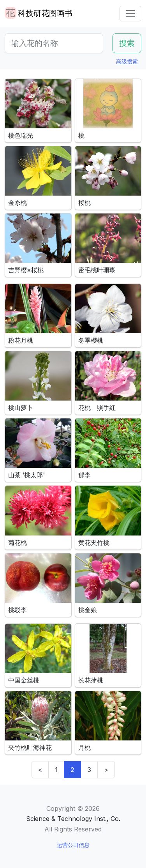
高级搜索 (127, 61)
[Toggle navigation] (130, 14)
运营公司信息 (73, 845)
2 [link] (72, 770)
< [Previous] (40, 770)
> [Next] (106, 770)
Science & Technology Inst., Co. (73, 819)
